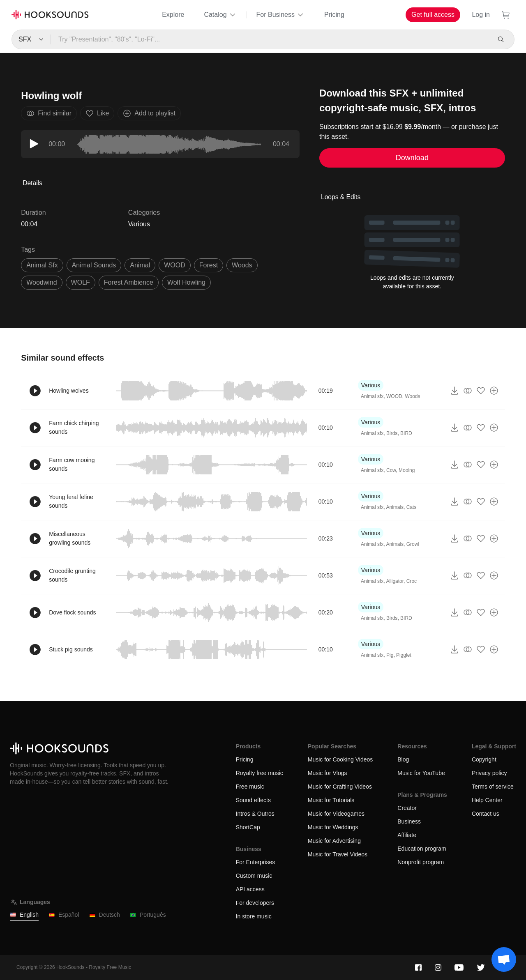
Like (97, 113)
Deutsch (105, 915)
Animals (395, 507)
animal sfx (42, 265)
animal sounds (94, 265)
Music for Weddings (333, 827)
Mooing (407, 470)
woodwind (42, 282)
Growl (413, 544)
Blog (403, 759)
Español (64, 915)
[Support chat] (504, 959)
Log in (481, 15)
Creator (407, 808)
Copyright (484, 759)
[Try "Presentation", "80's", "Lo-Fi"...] (271, 39)
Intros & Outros (255, 814)
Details (32, 183)
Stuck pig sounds (71, 649)
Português (148, 915)
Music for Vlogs (328, 773)
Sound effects (253, 800)
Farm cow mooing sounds (72, 464)
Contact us (486, 814)
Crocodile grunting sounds (72, 575)
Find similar (49, 113)
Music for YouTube (421, 773)
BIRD (406, 433)
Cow (391, 470)
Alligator (395, 581)
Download (412, 158)
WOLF (81, 282)
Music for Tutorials (331, 800)
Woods (412, 396)
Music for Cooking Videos (340, 759)
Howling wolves (69, 391)
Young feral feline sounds (71, 501)
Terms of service (493, 787)
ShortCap (248, 827)
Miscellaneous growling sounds (70, 538)
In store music (254, 916)
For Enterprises (256, 862)
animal (140, 265)
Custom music (254, 876)
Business (409, 821)
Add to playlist (149, 113)
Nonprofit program (421, 862)
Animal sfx (372, 396)
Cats (412, 507)
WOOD (175, 265)
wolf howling (186, 282)
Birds (392, 433)
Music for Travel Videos (338, 854)
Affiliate (407, 835)
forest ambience (129, 282)
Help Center (487, 800)
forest (209, 265)
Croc (412, 581)
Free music (250, 787)
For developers (255, 903)
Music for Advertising (334, 841)
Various (139, 224)
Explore (173, 15)
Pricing (334, 15)
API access (250, 889)
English (24, 915)
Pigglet (404, 655)
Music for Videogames (336, 814)
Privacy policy (489, 773)
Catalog (220, 15)
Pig (390, 655)
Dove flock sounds (72, 612)
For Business (280, 15)
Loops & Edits (341, 197)
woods (242, 265)
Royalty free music (260, 773)
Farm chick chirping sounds (74, 427)
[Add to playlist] (494, 391)
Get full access (433, 15)
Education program (422, 849)
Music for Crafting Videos (340, 787)
